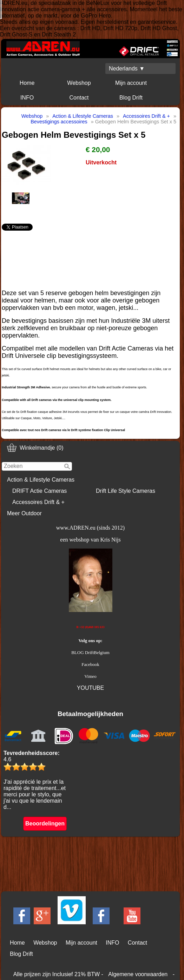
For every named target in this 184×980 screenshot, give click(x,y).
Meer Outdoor (24, 513)
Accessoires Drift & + (38, 502)
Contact (79, 98)
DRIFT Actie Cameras (40, 491)
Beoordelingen (45, 824)
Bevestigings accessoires (59, 122)
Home (27, 83)
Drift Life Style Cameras (126, 491)
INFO (27, 98)
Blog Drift (131, 98)
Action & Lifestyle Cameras (41, 480)
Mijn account (131, 83)
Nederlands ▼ (127, 69)
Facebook (90, 664)
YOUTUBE (90, 688)
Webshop (79, 83)
